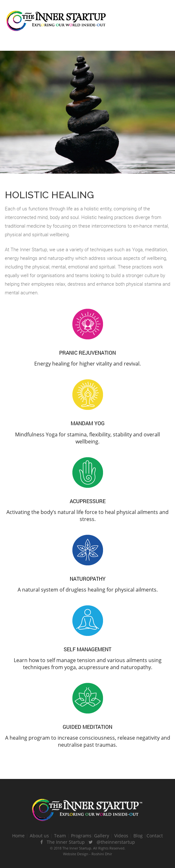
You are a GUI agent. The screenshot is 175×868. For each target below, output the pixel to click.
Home (18, 836)
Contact (155, 836)
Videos (121, 836)
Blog (138, 836)
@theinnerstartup (112, 842)
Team (60, 836)
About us (39, 836)
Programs (81, 836)
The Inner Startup (63, 842)
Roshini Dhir (102, 854)
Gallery (102, 836)
